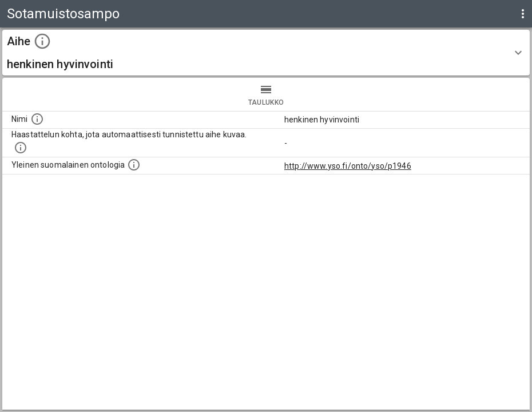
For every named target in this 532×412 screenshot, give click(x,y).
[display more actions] (523, 14)
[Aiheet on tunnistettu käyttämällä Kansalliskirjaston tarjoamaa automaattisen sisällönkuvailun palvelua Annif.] (21, 148)
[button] (266, 53)
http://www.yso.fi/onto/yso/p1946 (348, 166)
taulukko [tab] (266, 94)
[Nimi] (37, 119)
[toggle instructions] (42, 41)
